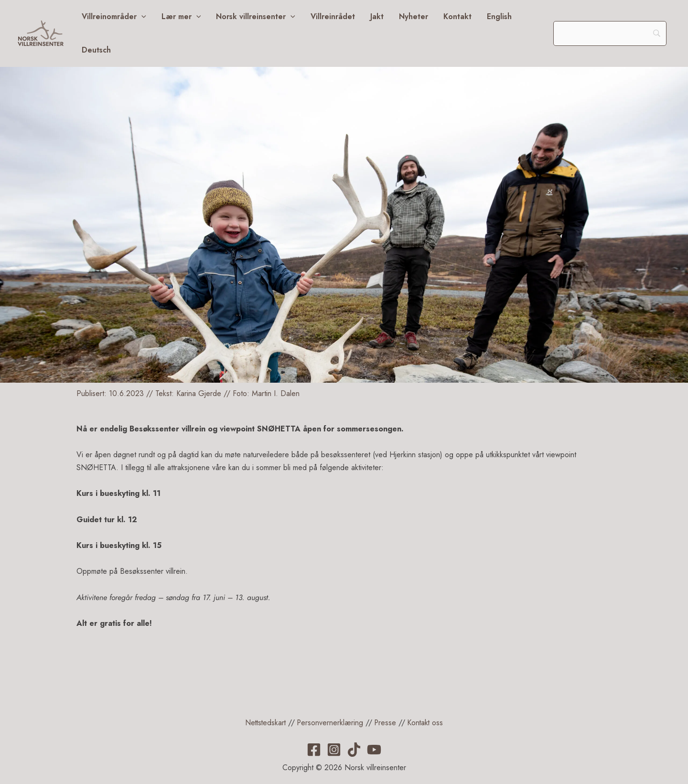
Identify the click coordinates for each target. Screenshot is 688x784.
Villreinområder (114, 17)
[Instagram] (334, 750)
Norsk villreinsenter (256, 17)
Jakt (377, 16)
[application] (141, 17)
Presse (386, 723)
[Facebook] (314, 750)
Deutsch (96, 50)
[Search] (610, 33)
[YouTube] (374, 750)
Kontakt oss (427, 723)
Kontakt (457, 16)
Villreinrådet (333, 16)
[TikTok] (354, 750)
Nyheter (414, 16)
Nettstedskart (264, 723)
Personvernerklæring (330, 723)
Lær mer (181, 17)
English (499, 16)
